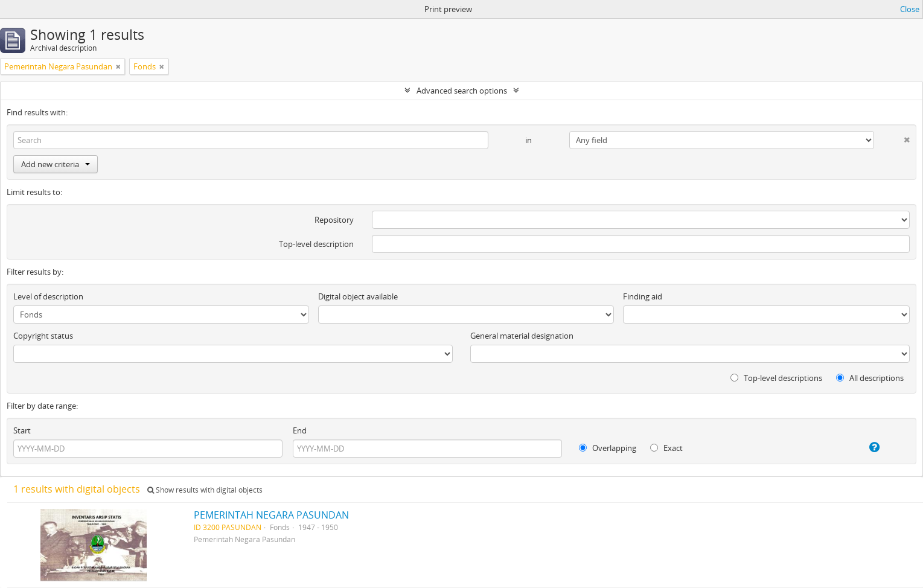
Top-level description (316, 244)
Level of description (48, 296)
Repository (334, 220)
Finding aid (643, 296)
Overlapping (608, 448)
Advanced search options (462, 91)
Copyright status (43, 336)
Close (910, 9)
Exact (666, 448)
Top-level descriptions (776, 378)
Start (22, 430)
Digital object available (358, 296)
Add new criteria (56, 164)
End (300, 430)
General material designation (522, 336)
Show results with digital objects (205, 490)
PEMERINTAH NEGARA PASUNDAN (271, 515)
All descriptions (870, 378)
